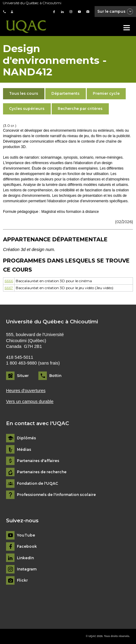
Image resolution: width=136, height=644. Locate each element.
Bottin (55, 376)
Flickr (22, 580)
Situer (23, 376)
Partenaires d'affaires (38, 461)
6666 (9, 281)
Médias (24, 450)
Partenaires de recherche (42, 472)
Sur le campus (115, 12)
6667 (9, 288)
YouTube (26, 535)
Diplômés (26, 438)
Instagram (27, 569)
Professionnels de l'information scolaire (56, 495)
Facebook (27, 547)
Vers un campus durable (30, 401)
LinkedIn (25, 558)
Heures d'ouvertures (26, 391)
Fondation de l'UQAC (37, 484)
